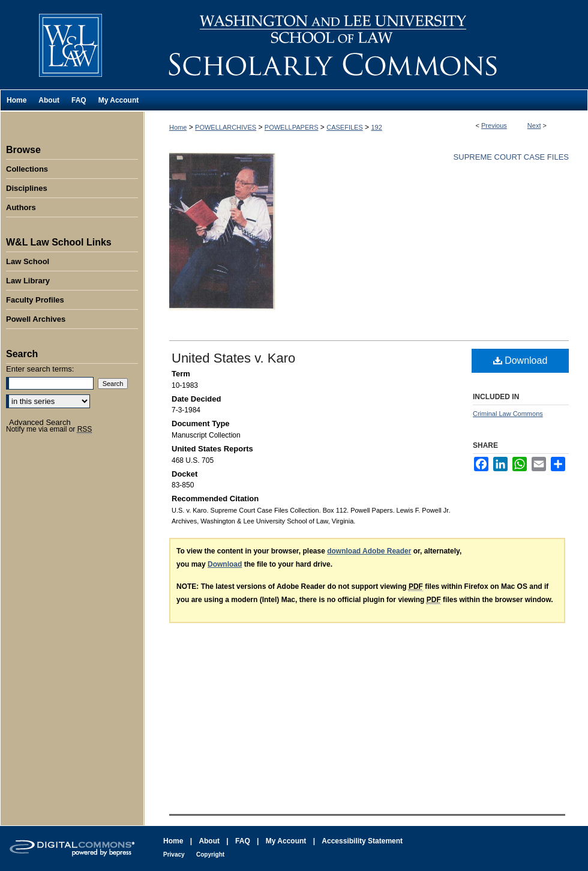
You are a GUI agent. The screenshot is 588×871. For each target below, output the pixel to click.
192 (376, 127)
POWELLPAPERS (292, 127)
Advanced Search (40, 422)
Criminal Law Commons (508, 414)
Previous (494, 125)
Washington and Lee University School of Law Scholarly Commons (366, 45)
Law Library (28, 281)
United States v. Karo (233, 358)
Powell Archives (36, 319)
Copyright (210, 854)
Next (534, 125)
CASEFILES (345, 127)
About (209, 841)
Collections (27, 169)
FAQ (243, 841)
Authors (21, 207)
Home (178, 127)
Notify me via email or (49, 429)
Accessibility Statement (362, 841)
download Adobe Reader (369, 551)
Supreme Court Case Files (511, 157)
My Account (286, 841)
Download (520, 360)
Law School (28, 261)
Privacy (174, 854)
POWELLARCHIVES (226, 127)
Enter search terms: (40, 369)
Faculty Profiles (35, 300)
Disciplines (27, 188)
